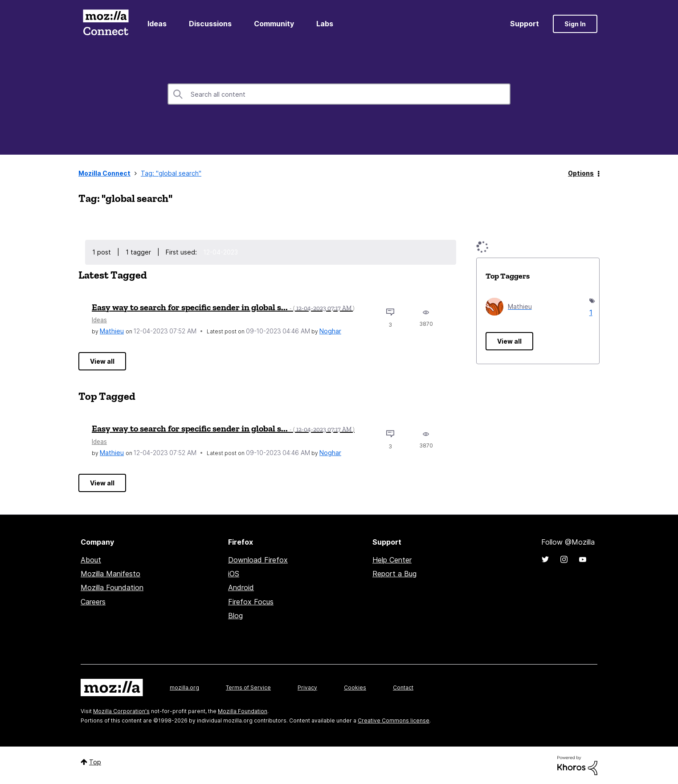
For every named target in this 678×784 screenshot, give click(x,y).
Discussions (210, 24)
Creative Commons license (394, 720)
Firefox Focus (251, 602)
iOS (234, 574)
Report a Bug (394, 574)
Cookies (355, 688)
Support (525, 24)
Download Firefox (258, 560)
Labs (325, 24)
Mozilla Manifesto (110, 574)
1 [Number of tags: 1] (590, 312)
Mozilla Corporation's (121, 711)
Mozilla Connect (106, 24)
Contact (403, 688)
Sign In (575, 24)
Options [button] (581, 173)
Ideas (157, 24)
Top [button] (95, 762)
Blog (235, 616)
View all (102, 361)
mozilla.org (184, 688)
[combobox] (339, 94)
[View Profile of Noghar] (330, 331)
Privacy (307, 688)
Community (274, 24)
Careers (93, 602)
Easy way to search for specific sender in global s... (223, 307)
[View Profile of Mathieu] (112, 331)
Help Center (392, 560)
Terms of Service (248, 688)
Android (241, 587)
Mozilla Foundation (112, 587)
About (91, 560)
